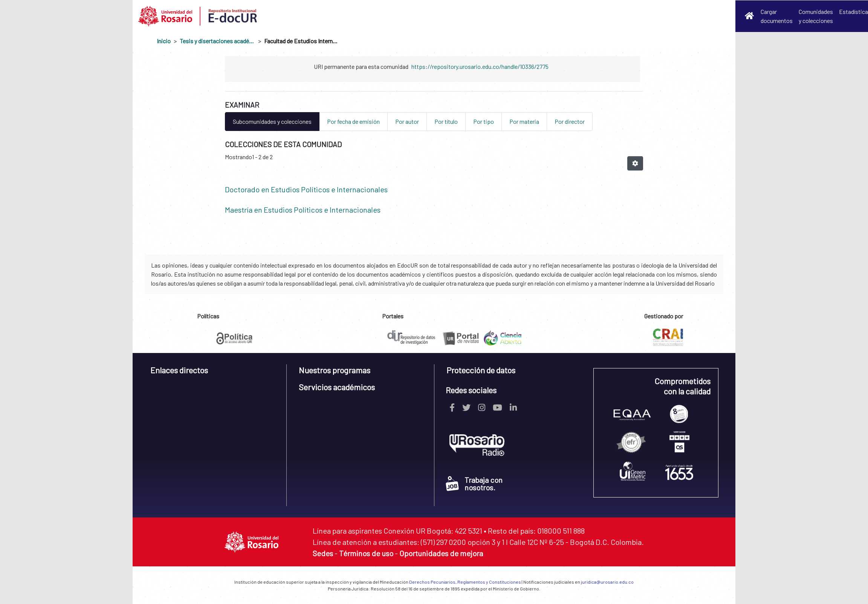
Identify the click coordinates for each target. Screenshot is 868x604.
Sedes (323, 553)
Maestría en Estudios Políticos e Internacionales (303, 210)
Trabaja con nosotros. (474, 484)
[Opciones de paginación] (635, 163)
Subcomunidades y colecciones (272, 121)
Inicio (164, 41)
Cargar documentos (777, 16)
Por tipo (484, 121)
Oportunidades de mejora (441, 553)
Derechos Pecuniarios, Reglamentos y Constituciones (465, 582)
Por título (446, 121)
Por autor (407, 121)
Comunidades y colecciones (816, 16)
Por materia (524, 121)
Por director (570, 121)
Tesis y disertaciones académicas (217, 41)
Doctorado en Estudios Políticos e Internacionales (306, 189)
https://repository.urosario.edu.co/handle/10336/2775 (480, 66)
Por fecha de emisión (353, 121)
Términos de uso (366, 553)
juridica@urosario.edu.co (607, 582)
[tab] (212, 373)
